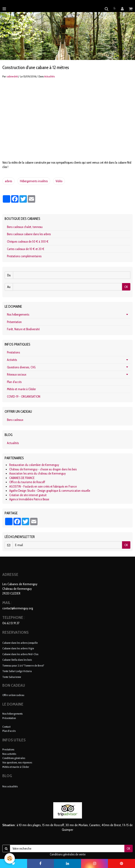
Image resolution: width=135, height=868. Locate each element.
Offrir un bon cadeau (13, 695)
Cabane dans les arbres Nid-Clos (20, 654)
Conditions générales (14, 758)
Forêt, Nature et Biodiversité (23, 329)
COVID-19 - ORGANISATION (24, 396)
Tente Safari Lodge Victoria (17, 671)
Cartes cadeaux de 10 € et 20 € (26, 249)
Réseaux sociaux (17, 374)
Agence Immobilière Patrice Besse (29, 499)
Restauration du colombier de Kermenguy (34, 465)
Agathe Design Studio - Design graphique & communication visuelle (50, 491)
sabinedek (12, 76)
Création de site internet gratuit (28, 495)
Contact (6, 727)
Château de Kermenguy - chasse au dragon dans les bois (43, 469)
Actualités (50, 76)
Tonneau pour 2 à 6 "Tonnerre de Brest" (23, 665)
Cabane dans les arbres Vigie (18, 648)
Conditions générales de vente (68, 854)
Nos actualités (10, 786)
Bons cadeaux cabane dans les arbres (29, 234)
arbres (8, 181)
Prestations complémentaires (24, 256)
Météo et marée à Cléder (21, 389)
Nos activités (9, 754)
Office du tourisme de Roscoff (27, 482)
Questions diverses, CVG (21, 367)
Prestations (13, 352)
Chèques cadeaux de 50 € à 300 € (28, 241)
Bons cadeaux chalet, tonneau (25, 227)
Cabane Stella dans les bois (17, 660)
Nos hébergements (18, 314)
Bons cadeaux (15, 420)
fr (115, 8)
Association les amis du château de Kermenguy (38, 473)
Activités (12, 360)
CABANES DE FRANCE (22, 478)
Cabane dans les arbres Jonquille (20, 642)
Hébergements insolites (34, 181)
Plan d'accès (14, 382)
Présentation (14, 322)
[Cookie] (10, 858)
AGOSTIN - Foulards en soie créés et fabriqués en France (43, 486)
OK (126, 287)
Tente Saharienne (12, 677)
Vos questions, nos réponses (17, 762)
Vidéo (59, 181)
